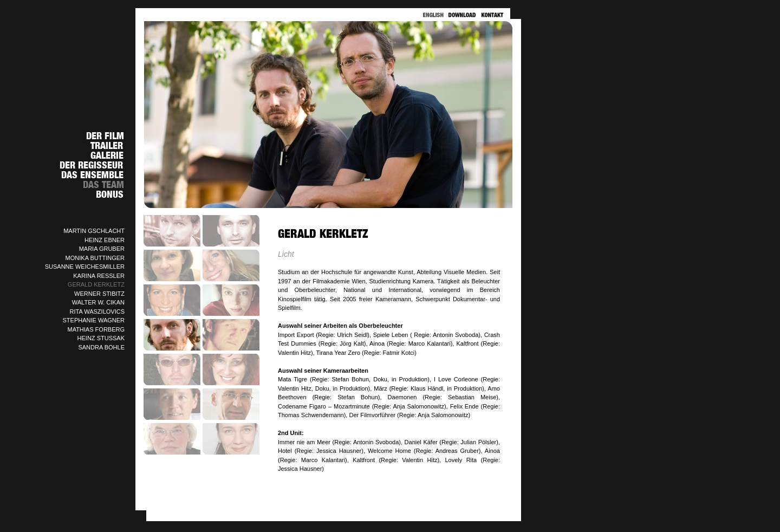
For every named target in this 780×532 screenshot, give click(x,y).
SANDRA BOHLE (101, 347)
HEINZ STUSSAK (101, 338)
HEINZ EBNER (105, 240)
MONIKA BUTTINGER (95, 258)
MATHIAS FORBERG (96, 329)
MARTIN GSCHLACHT (94, 231)
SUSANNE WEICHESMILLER (85, 267)
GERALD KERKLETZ (96, 284)
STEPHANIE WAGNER (94, 320)
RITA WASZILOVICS (97, 312)
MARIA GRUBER (102, 249)
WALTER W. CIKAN (98, 302)
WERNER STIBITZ (99, 294)
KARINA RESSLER (99, 276)
